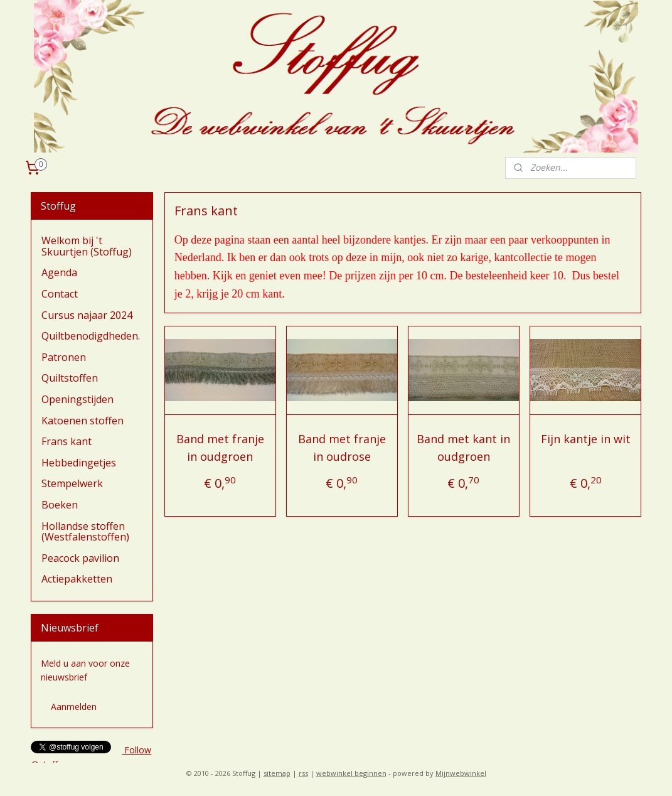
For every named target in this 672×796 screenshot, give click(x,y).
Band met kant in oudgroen (463, 448)
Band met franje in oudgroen (220, 448)
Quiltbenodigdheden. (91, 336)
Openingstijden (77, 399)
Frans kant (67, 441)
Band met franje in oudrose (342, 448)
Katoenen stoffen (83, 421)
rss (303, 773)
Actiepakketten (77, 579)
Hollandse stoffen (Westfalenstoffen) (85, 532)
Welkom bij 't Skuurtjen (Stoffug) (87, 246)
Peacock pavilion (80, 558)
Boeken (60, 505)
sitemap (277, 773)
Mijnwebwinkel (461, 773)
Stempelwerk (72, 483)
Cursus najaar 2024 (87, 315)
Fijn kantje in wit (585, 439)
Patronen (64, 357)
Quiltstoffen (70, 378)
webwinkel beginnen (351, 773)
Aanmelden (74, 707)
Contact (60, 294)
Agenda (59, 272)
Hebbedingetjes (79, 463)
